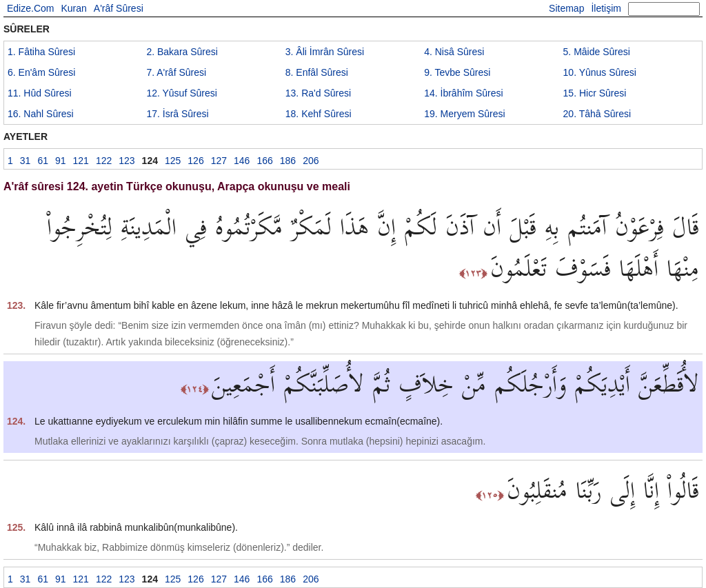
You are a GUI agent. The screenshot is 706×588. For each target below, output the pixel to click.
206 (311, 161)
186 (288, 161)
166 (264, 161)
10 (600, 72)
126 (195, 161)
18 (319, 114)
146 (242, 161)
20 (597, 114)
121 (81, 161)
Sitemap (566, 8)
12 (181, 93)
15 (595, 93)
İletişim (606, 8)
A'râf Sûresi (119, 8)
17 (177, 114)
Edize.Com (30, 8)
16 (41, 114)
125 (173, 161)
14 (463, 93)
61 (43, 161)
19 (465, 114)
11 (40, 93)
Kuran (73, 8)
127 (219, 161)
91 (61, 161)
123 (127, 161)
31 (26, 161)
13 (318, 93)
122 (104, 161)
